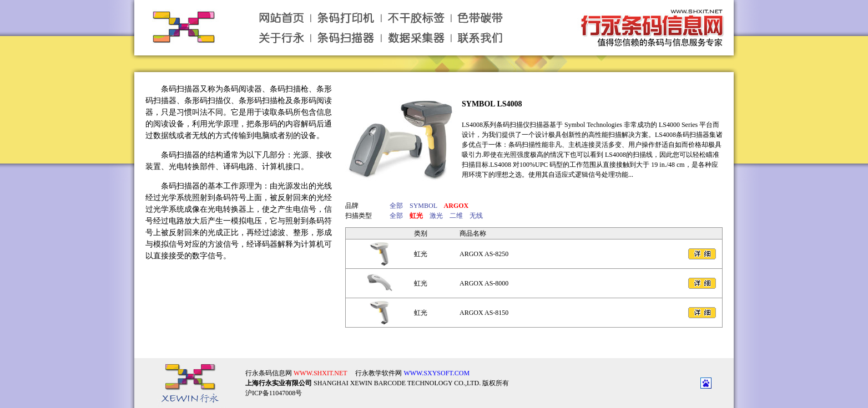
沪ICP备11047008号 (274, 384)
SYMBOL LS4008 (492, 104)
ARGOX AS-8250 (484, 254)
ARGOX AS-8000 (484, 283)
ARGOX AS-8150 (484, 313)
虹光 (421, 254)
